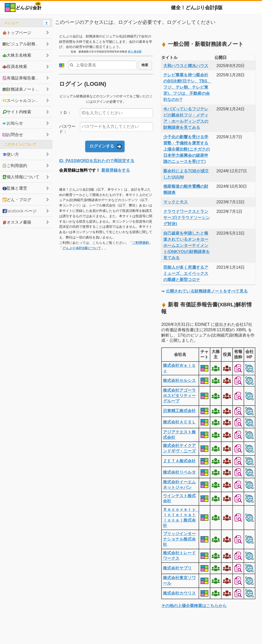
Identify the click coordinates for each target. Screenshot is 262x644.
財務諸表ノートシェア (25, 89)
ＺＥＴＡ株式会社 (179, 461)
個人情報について (21, 177)
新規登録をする (116, 170)
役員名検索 (15, 66)
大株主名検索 (17, 55)
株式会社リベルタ (179, 472)
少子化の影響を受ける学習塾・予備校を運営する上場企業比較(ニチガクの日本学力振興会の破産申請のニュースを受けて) (186, 149)
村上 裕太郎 (135, 52)
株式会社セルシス (179, 381)
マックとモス (176, 202)
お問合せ (13, 134)
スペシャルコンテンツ (25, 100)
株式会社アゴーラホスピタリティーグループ (179, 396)
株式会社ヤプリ (177, 568)
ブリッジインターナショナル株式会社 (179, 539)
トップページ (17, 33)
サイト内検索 (17, 112)
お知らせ (13, 123)
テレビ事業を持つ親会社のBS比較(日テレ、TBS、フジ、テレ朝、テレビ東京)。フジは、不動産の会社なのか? (187, 87)
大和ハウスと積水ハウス (186, 66)
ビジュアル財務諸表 (23, 44)
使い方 (11, 154)
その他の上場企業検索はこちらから (194, 606)
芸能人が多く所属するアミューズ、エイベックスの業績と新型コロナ (186, 273)
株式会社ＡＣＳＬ (179, 422)
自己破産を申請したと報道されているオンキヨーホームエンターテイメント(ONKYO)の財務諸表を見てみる (186, 246)
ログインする (102, 146)
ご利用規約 (141, 243)
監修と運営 (15, 188)
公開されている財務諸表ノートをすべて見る (207, 291)
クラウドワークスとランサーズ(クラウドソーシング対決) (186, 218)
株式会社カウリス (179, 593)
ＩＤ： (65, 113)
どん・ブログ (17, 200)
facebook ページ (20, 211)
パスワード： (67, 129)
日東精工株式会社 (179, 411)
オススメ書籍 (17, 222)
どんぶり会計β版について (82, 248)
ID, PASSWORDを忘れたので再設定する (97, 161)
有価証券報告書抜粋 (23, 78)
